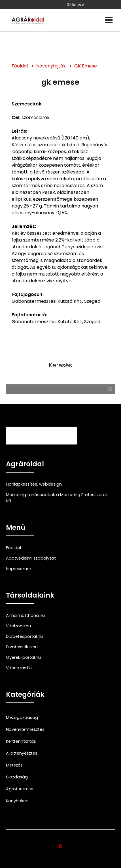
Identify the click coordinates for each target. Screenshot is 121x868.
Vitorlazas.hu (19, 668)
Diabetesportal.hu (24, 636)
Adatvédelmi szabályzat (31, 558)
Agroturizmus (20, 789)
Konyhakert (17, 801)
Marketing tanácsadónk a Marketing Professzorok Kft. (57, 498)
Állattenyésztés (22, 753)
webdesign (50, 484)
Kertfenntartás (21, 741)
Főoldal (20, 66)
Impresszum (19, 569)
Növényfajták (51, 66)
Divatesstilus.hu (22, 647)
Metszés (14, 765)
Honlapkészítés (22, 484)
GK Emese (75, 4)
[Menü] (109, 20)
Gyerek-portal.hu (23, 657)
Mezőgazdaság (22, 717)
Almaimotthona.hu (25, 615)
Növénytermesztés (25, 729)
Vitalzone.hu (18, 626)
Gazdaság (17, 777)
